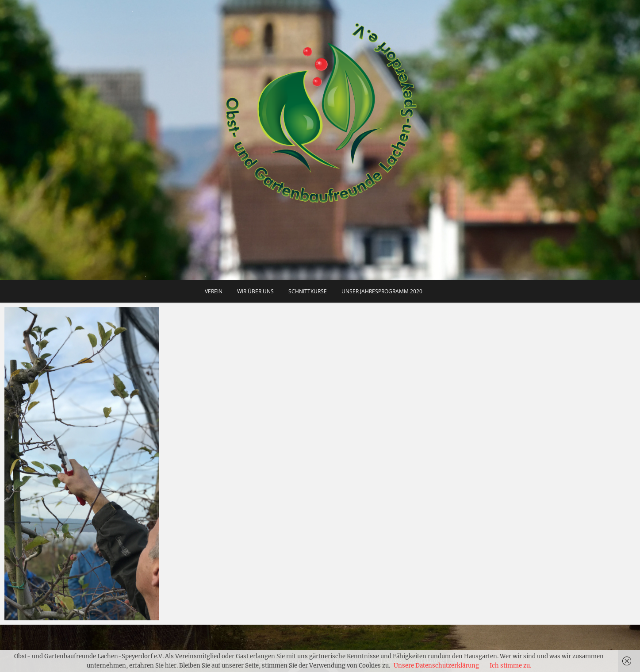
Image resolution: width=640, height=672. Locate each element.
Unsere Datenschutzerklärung (436, 666)
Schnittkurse (308, 291)
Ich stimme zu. (510, 666)
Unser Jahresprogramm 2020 (382, 291)
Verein (214, 291)
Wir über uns (255, 291)
